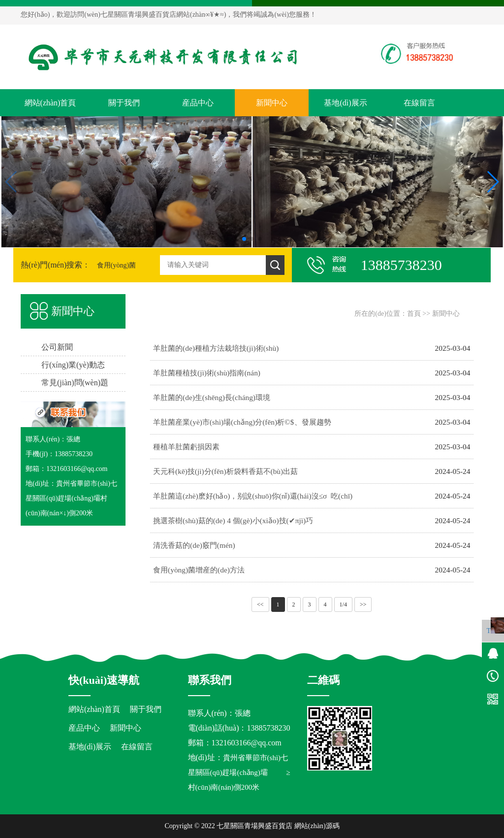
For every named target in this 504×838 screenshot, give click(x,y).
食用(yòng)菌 (116, 265)
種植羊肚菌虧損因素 (186, 447)
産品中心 (198, 103)
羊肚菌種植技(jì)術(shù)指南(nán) (207, 373)
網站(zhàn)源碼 (317, 826)
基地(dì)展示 (345, 103)
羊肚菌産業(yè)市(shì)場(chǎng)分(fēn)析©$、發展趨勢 (242, 422)
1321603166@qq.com (247, 743)
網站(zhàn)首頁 (50, 103)
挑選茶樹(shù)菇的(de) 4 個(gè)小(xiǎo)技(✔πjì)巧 (233, 520)
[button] (244, 239)
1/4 (343, 604)
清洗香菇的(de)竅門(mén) (194, 545)
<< (260, 604)
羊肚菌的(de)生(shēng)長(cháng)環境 (212, 397)
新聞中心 (272, 103)
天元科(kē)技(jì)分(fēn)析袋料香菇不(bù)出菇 (225, 471)
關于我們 (124, 103)
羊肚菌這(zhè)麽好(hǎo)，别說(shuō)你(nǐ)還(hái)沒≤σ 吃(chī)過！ (253, 500)
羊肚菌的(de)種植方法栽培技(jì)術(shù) (216, 348)
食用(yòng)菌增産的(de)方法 (199, 570)
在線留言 (419, 103)
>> (363, 604)
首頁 (414, 314)
